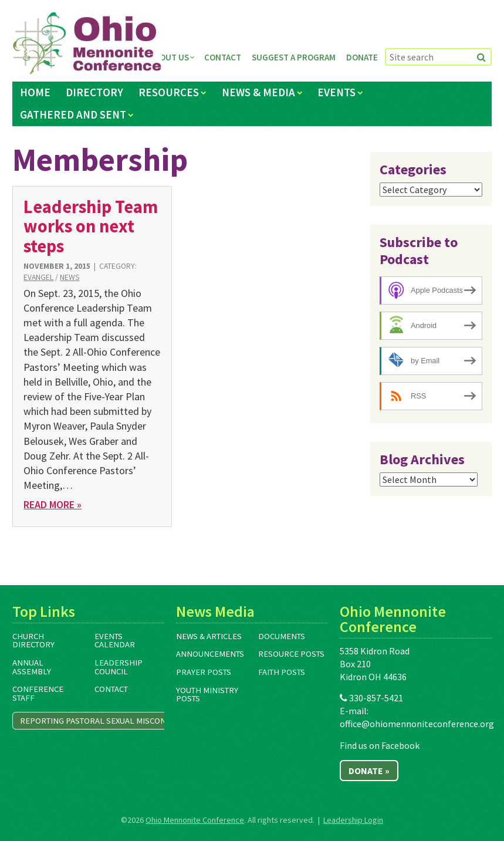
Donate (362, 57)
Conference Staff (38, 693)
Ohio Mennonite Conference (195, 820)
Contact (223, 57)
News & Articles (209, 636)
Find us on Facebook (380, 745)
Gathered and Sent (73, 114)
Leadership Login (353, 820)
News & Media (258, 92)
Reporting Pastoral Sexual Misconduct (103, 721)
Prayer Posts (204, 672)
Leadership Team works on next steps (91, 226)
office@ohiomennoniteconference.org (417, 724)
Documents (282, 636)
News (70, 277)
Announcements (210, 654)
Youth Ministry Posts (207, 695)
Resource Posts (291, 654)
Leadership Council (119, 667)
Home (35, 92)
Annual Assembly (32, 667)
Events (336, 92)
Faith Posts (282, 672)
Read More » (53, 504)
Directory (94, 92)
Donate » (369, 771)
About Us (169, 57)
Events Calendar (115, 641)
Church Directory (33, 641)
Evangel (38, 277)
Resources (169, 92)
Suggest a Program (294, 57)
